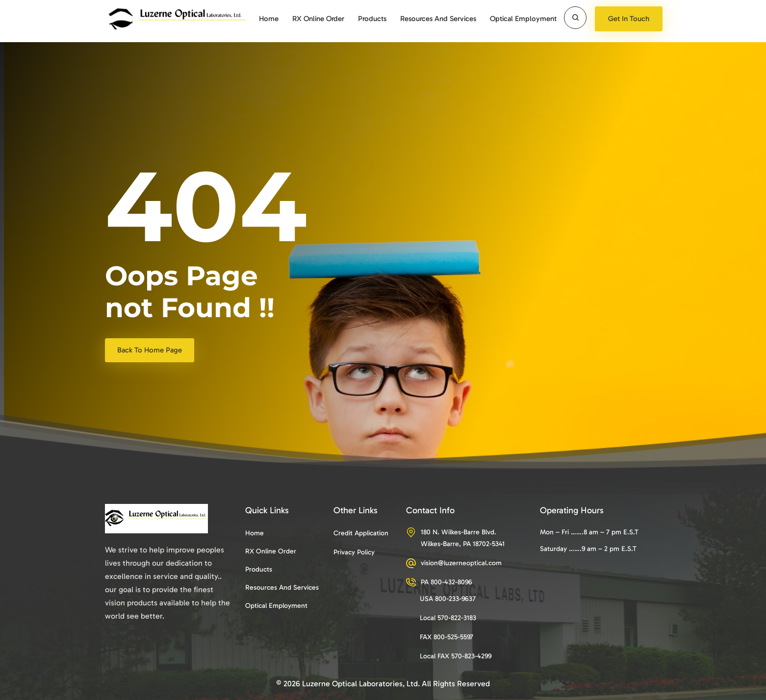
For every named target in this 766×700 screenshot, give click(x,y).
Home (269, 19)
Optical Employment (523, 19)
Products (372, 19)
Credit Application (361, 533)
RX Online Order (318, 19)
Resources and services (438, 19)
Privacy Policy (354, 552)
